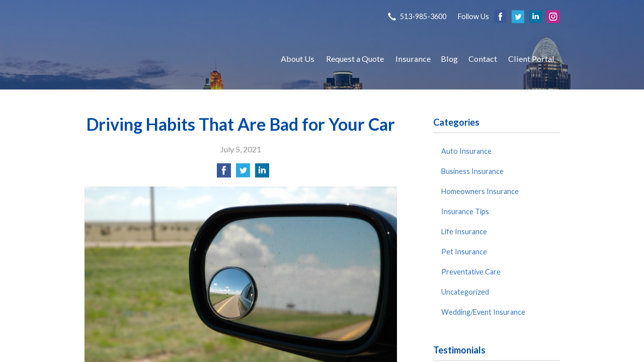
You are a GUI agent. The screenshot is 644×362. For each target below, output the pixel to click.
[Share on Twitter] (243, 173)
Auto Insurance (466, 151)
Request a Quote (355, 59)
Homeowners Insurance (480, 191)
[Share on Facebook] (224, 173)
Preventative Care (471, 272)
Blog (449, 59)
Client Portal (531, 59)
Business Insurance (472, 171)
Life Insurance (464, 232)
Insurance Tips (465, 211)
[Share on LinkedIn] (262, 173)
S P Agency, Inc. (173, 59)
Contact (483, 59)
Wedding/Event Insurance (483, 312)
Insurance (413, 59)
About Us (298, 59)
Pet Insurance (464, 252)
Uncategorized (465, 292)
